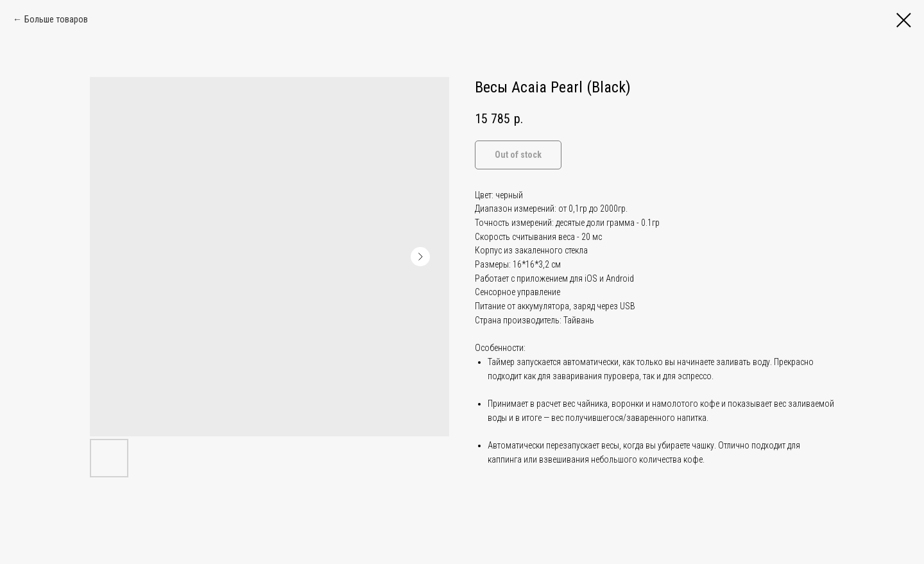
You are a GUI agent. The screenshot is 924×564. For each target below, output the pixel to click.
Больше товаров (56, 19)
